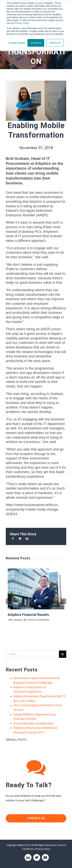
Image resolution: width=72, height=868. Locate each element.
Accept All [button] (36, 43)
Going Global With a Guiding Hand (33, 723)
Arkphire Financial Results (28, 615)
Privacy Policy (22, 23)
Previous (9, 600)
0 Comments (42, 620)
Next (64, 600)
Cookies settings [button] (17, 43)
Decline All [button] (55, 43)
